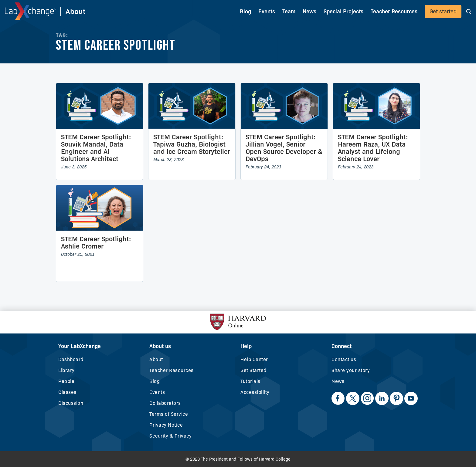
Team (289, 12)
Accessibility (255, 392)
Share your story (351, 370)
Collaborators (165, 403)
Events (267, 12)
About (156, 359)
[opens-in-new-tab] (338, 398)
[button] (469, 11)
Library (66, 370)
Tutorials (250, 381)
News (338, 381)
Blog (245, 12)
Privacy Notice (166, 425)
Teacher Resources (172, 370)
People (66, 381)
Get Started (253, 370)
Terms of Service (169, 414)
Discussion (71, 403)
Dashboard (71, 359)
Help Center (254, 359)
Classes (67, 392)
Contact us (344, 359)
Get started (443, 12)
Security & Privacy (170, 436)
